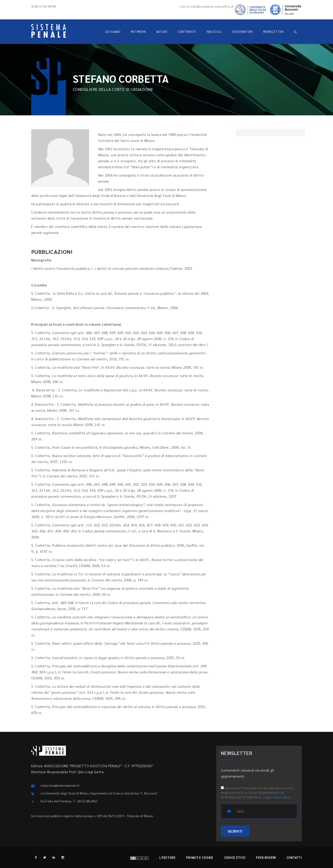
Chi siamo (113, 32)
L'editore (167, 857)
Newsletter (273, 32)
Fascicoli (214, 32)
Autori (162, 32)
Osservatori (242, 32)
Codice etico (235, 857)
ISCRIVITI (235, 831)
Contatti (294, 857)
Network (138, 32)
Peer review (266, 857)
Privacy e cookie (200, 857)
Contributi (187, 32)
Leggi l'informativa (276, 797)
